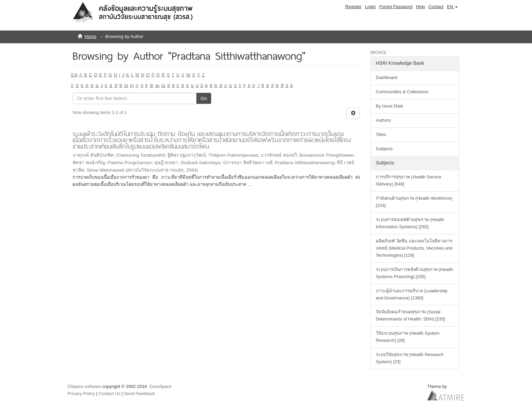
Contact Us (110, 394)
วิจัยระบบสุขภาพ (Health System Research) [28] (408, 337)
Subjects (384, 149)
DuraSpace (161, 386)
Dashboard (387, 77)
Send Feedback (139, 394)
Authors (384, 120)
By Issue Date (390, 106)
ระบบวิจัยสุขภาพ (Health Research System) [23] (410, 358)
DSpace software (84, 386)
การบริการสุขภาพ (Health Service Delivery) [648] (409, 180)
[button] (452, 7)
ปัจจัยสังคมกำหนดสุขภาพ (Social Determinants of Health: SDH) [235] (411, 315)
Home (90, 36)
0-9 (74, 75)
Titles (381, 134)
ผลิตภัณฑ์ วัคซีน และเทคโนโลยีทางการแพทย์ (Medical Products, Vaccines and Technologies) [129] (414, 248)
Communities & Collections (402, 92)
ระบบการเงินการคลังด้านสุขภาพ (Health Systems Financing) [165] (415, 273)
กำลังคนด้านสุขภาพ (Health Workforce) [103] (414, 202)
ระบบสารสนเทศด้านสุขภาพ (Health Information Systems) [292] (410, 223)
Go (204, 98)
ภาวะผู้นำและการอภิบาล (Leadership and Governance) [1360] (412, 294)
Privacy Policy (81, 394)
